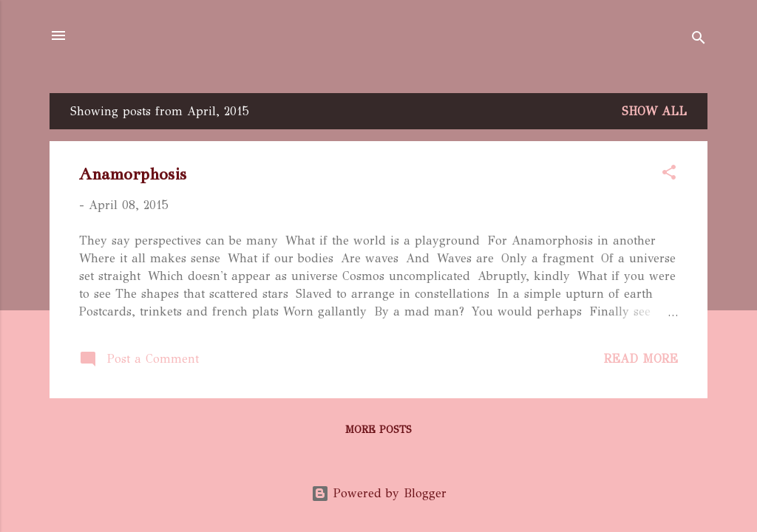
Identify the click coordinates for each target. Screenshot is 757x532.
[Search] (699, 40)
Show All (654, 111)
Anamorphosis (133, 174)
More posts (378, 430)
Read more (641, 359)
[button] (669, 175)
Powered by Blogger (379, 493)
